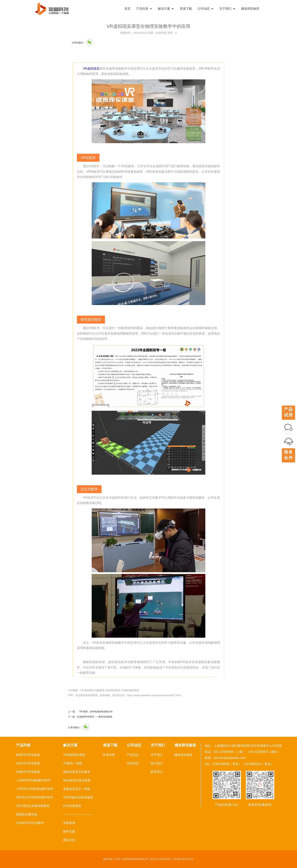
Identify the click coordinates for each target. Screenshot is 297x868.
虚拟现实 (89, 690)
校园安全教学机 (27, 814)
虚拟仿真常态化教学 (77, 772)
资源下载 (186, 9)
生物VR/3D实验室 (28, 772)
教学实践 (69, 831)
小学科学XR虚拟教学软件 (33, 780)
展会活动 (69, 840)
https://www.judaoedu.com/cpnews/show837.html (154, 695)
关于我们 (227, 9)
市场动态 (133, 763)
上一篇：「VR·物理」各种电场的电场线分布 (90, 712)
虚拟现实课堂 (113, 690)
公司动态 (206, 9)
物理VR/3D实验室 (28, 755)
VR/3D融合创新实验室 (78, 797)
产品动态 (133, 755)
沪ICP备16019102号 (183, 859)
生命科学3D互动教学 (30, 823)
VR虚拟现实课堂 (130, 690)
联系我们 (157, 772)
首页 (127, 9)
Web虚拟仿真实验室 (77, 780)
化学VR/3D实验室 (28, 763)
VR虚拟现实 (91, 69)
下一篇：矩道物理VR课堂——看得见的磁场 (90, 717)
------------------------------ (78, 814)
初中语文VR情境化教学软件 (35, 797)
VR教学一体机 (73, 763)
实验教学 (100, 690)
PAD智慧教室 (72, 806)
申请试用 (109, 755)
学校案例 (69, 823)
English (283, 9)
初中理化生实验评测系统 (33, 806)
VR (82, 690)
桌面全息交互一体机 (77, 789)
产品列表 (144, 9)
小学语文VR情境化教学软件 (35, 789)
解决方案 (166, 9)
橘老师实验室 (250, 9)
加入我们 (157, 763)
